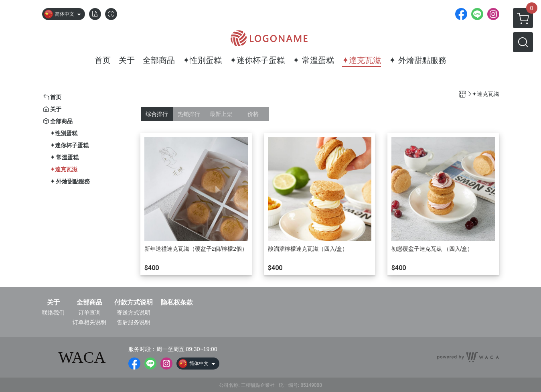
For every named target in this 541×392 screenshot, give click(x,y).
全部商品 (89, 303)
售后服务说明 (134, 322)
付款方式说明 (134, 303)
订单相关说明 (89, 322)
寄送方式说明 (134, 313)
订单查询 (89, 313)
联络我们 (53, 313)
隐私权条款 (177, 303)
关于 (53, 303)
